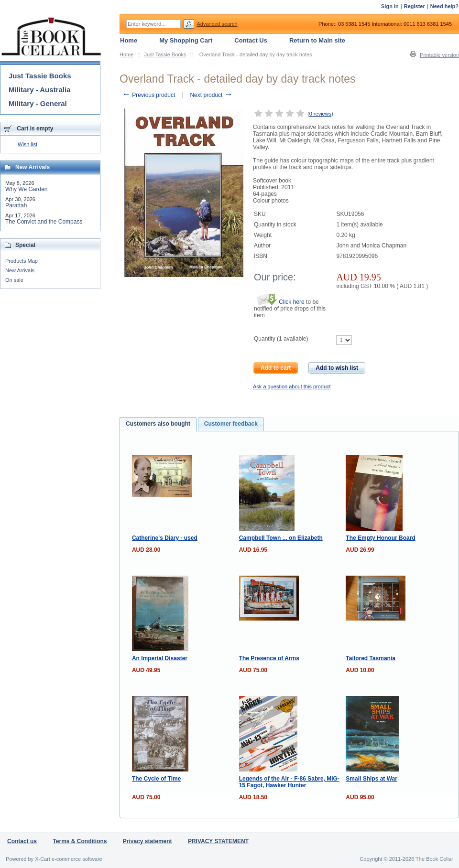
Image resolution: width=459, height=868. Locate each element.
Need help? (444, 6)
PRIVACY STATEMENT (218, 841)
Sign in (390, 6)
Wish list (27, 144)
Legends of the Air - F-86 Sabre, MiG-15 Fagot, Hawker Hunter (289, 782)
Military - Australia (39, 90)
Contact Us (251, 40)
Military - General (38, 103)
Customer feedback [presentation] (231, 424)
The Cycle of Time (156, 779)
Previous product (148, 95)
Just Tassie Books (165, 54)
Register (415, 6)
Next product (211, 95)
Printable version (439, 55)
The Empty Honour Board (380, 538)
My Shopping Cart (186, 40)
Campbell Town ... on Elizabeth (281, 538)
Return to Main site (317, 40)
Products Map (22, 261)
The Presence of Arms (269, 658)
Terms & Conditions (80, 841)
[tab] (158, 424)
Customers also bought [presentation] (158, 424)
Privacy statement (148, 841)
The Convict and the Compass (44, 222)
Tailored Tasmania (371, 658)
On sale (14, 280)
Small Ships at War (372, 779)
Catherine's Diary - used (165, 538)
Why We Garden (26, 189)
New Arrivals (20, 270)
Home (126, 54)
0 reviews (320, 114)
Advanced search (217, 24)
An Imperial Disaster (160, 658)
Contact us (22, 841)
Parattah (16, 205)
